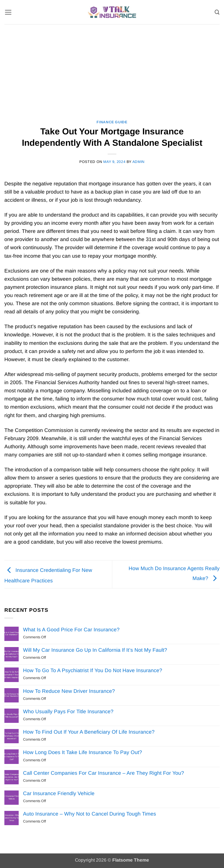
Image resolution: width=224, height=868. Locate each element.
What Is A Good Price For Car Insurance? (71, 630)
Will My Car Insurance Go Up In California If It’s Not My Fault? (95, 650)
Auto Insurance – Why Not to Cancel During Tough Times (90, 814)
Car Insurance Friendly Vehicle (59, 793)
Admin (139, 162)
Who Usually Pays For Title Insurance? (68, 711)
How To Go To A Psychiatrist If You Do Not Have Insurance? (93, 670)
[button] (8, 12)
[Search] (217, 12)
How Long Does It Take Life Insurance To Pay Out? (83, 752)
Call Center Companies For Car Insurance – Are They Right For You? (104, 773)
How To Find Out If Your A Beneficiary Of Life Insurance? (89, 732)
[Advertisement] (112, 68)
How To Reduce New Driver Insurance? (69, 691)
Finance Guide (112, 122)
